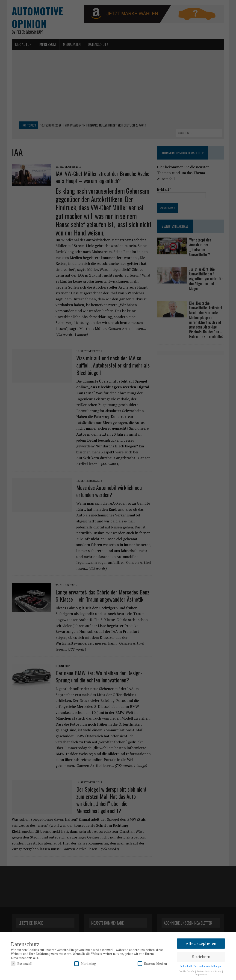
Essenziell (22, 963)
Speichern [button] (201, 957)
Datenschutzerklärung (209, 971)
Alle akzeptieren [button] (201, 943)
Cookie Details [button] (187, 971)
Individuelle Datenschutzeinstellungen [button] (201, 966)
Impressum (201, 974)
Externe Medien (152, 963)
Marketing (85, 963)
